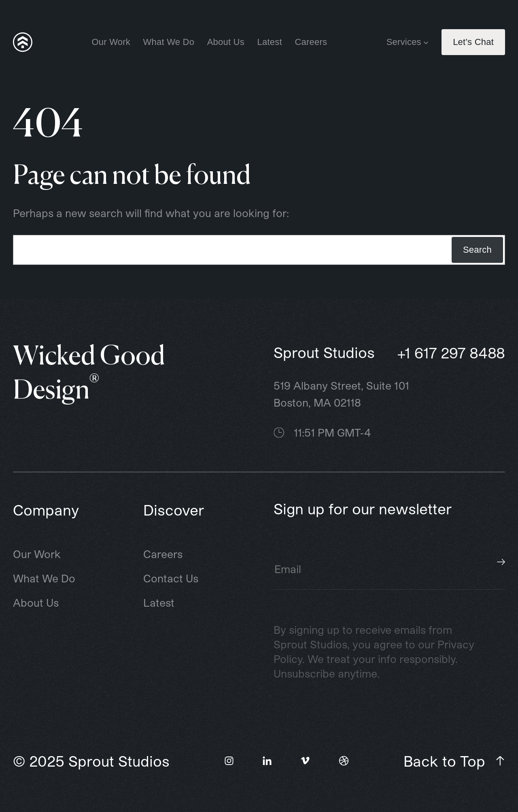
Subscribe (501, 562)
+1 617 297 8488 (451, 353)
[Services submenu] (426, 42)
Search (477, 250)
